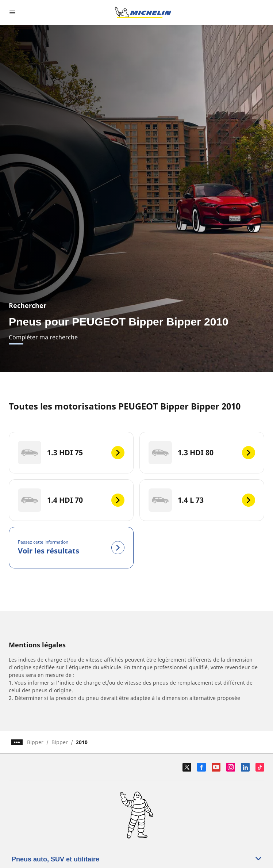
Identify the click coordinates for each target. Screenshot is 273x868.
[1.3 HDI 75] (71, 453)
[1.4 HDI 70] (71, 500)
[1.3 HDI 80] (202, 453)
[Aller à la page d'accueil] (143, 12)
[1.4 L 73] (202, 500)
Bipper (35, 742)
